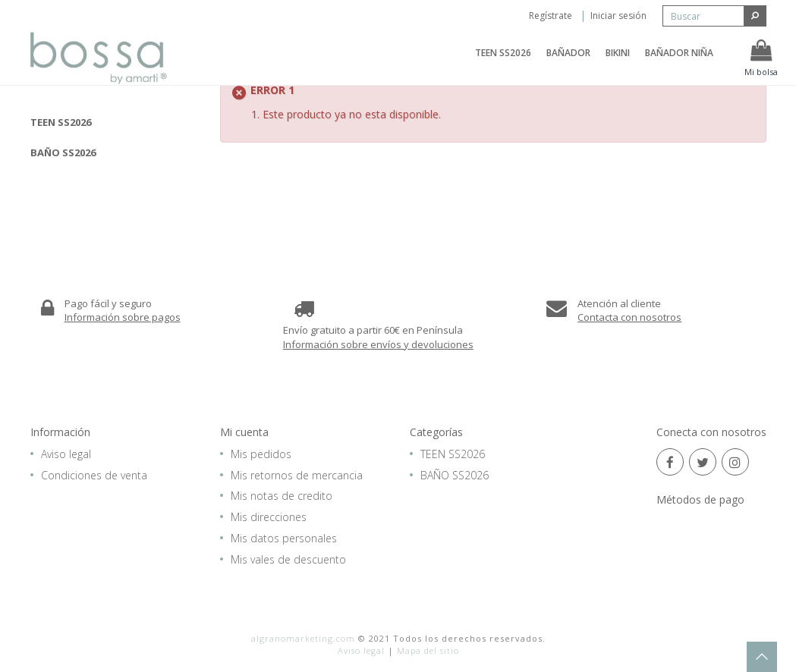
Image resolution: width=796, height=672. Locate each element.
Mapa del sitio (428, 650)
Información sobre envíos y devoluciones (378, 344)
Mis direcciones (269, 517)
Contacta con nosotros (629, 317)
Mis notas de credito (282, 496)
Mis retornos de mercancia (297, 475)
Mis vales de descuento (288, 559)
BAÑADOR (568, 63)
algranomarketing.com (303, 638)
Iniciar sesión (618, 16)
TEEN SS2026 (503, 63)
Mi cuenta (244, 432)
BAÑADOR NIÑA (679, 63)
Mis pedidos (261, 454)
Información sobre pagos (123, 317)
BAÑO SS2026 (63, 152)
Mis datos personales (284, 538)
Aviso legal (66, 454)
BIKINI (618, 63)
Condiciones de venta (94, 475)
